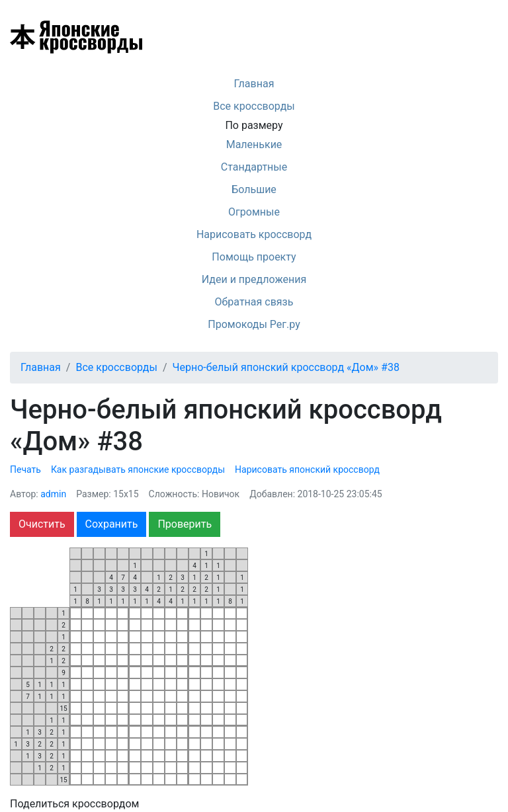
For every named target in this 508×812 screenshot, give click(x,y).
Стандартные (254, 167)
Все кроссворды (254, 106)
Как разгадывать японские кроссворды (138, 469)
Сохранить (112, 524)
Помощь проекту (254, 257)
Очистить (42, 524)
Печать (25, 469)
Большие (254, 189)
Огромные (254, 212)
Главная (254, 84)
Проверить (185, 524)
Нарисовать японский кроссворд (307, 469)
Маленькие (254, 144)
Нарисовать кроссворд (254, 234)
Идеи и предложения (254, 279)
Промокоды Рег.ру (254, 324)
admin (53, 494)
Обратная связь (254, 302)
